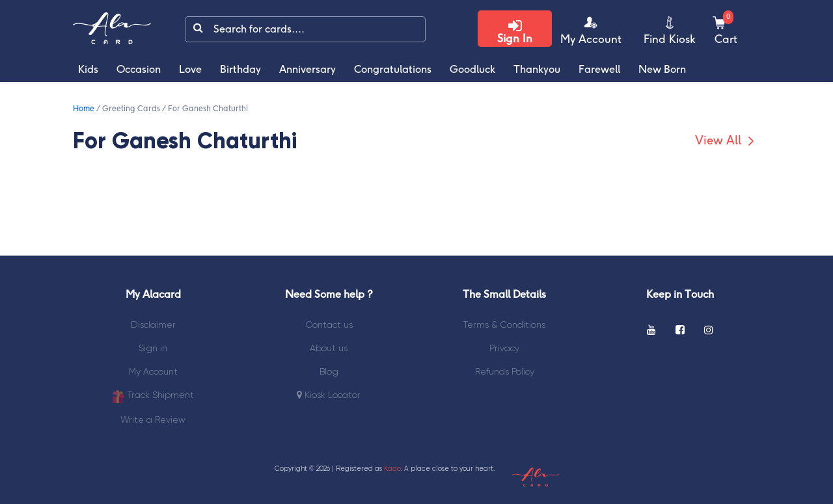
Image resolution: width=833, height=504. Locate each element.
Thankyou (537, 70)
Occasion (139, 70)
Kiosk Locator (329, 395)
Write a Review (153, 419)
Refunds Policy (505, 371)
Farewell (599, 70)
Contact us (329, 325)
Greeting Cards (131, 109)
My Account (153, 371)
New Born (662, 70)
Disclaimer (153, 325)
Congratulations (393, 70)
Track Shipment (153, 396)
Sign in (153, 348)
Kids (88, 70)
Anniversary (307, 70)
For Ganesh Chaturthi (208, 109)
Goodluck (472, 70)
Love (190, 70)
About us (329, 348)
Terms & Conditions (504, 325)
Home (84, 109)
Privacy (504, 348)
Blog (329, 371)
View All (726, 141)
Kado (392, 469)
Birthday (240, 70)
